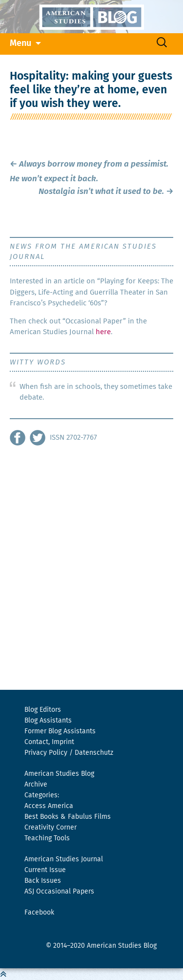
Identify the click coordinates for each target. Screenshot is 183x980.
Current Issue (45, 870)
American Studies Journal (64, 859)
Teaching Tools (47, 838)
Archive (36, 785)
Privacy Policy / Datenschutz (69, 753)
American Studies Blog (59, 774)
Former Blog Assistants (60, 731)
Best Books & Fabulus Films (68, 817)
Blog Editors (43, 710)
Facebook (39, 913)
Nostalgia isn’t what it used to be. (106, 192)
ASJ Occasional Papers (59, 892)
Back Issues (43, 881)
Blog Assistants (48, 721)
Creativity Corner (51, 828)
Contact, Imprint (49, 742)
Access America (49, 806)
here (103, 332)
